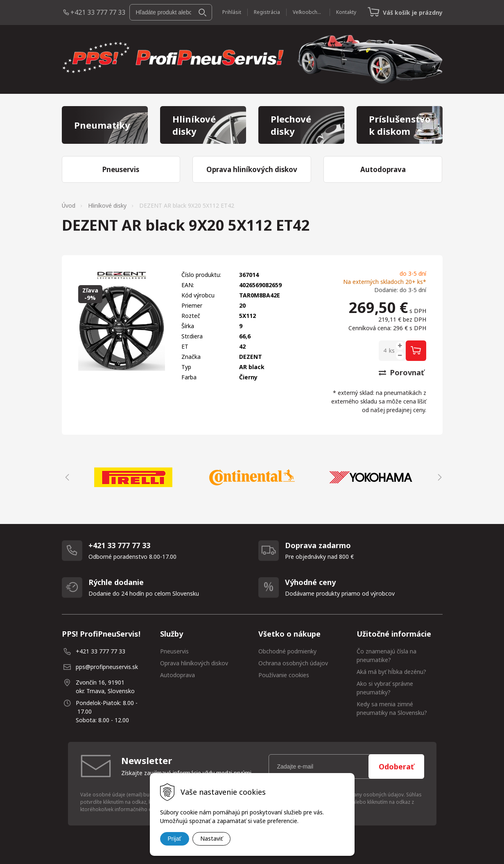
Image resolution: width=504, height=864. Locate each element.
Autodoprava (177, 675)
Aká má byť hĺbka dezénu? (391, 672)
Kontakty (346, 12)
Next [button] (438, 477)
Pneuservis (174, 651)
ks (392, 350)
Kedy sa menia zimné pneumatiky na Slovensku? (392, 708)
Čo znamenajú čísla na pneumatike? (386, 655)
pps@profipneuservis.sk (107, 667)
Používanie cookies (284, 675)
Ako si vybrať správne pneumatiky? (385, 688)
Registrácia (267, 12)
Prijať (175, 839)
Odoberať (396, 766)
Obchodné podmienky (287, 651)
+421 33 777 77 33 (98, 12)
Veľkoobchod (308, 12)
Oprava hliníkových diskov (194, 663)
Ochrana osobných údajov (293, 663)
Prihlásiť (232, 12)
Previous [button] (66, 477)
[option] (133, 477)
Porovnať (401, 372)
